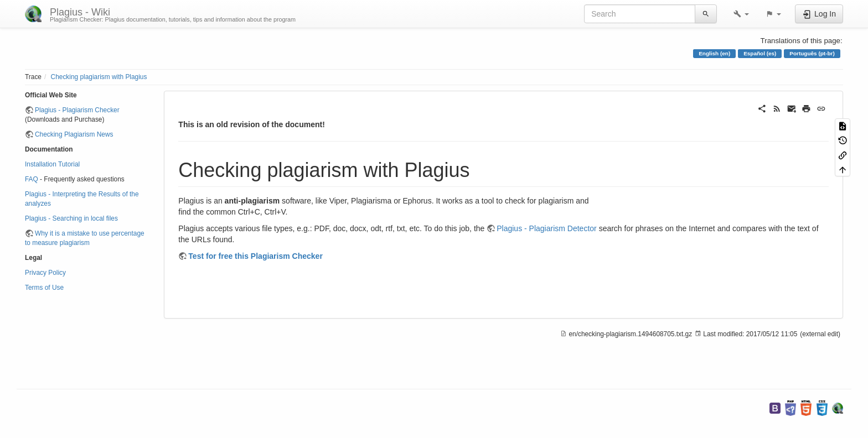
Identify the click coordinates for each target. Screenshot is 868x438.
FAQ (32, 179)
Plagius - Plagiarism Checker (77, 110)
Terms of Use (44, 288)
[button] (741, 14)
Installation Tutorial (52, 164)
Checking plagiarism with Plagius (99, 77)
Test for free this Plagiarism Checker (255, 256)
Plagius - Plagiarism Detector (547, 228)
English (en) (714, 53)
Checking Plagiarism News (74, 134)
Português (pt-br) (812, 53)
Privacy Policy (45, 273)
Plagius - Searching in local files (71, 218)
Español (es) (760, 53)
